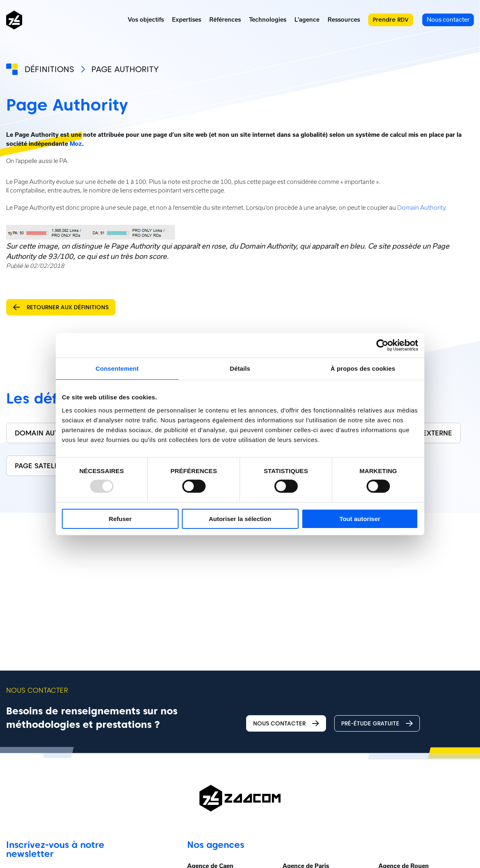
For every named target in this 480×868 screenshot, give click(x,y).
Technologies (268, 20)
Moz (76, 144)
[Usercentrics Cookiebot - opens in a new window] (382, 345)
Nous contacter (286, 724)
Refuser (120, 519)
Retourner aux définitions (61, 307)
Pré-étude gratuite (377, 724)
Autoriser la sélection (240, 519)
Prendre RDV (391, 20)
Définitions (49, 69)
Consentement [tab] (117, 368)
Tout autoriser (360, 519)
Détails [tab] (240, 368)
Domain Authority (421, 208)
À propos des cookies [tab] (363, 368)
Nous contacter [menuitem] (448, 19)
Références (225, 20)
